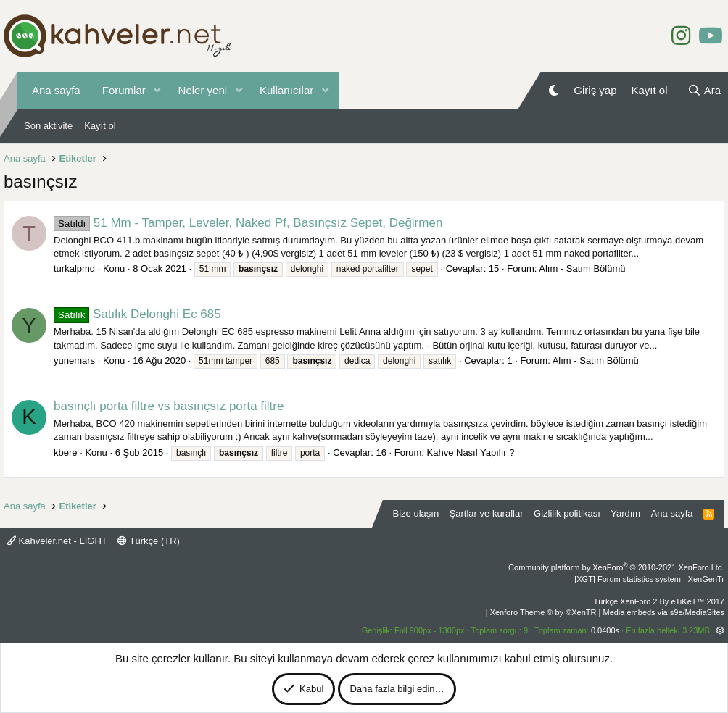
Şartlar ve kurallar (487, 513)
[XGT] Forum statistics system (649, 579)
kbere (66, 453)
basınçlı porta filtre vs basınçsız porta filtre (169, 406)
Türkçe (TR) (149, 541)
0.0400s (605, 630)
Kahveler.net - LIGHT (57, 541)
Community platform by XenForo (616, 567)
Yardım (625, 513)
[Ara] (704, 90)
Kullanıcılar (286, 90)
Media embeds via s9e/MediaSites (663, 612)
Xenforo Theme (543, 612)
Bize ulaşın (416, 513)
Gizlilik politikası (567, 513)
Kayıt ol (100, 126)
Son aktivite (48, 126)
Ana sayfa (56, 90)
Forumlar (124, 90)
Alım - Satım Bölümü (582, 268)
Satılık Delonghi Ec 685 (137, 314)
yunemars (74, 360)
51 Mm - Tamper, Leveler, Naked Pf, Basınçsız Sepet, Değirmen (248, 223)
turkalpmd (74, 268)
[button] (157, 90)
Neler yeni (203, 90)
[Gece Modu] (554, 90)
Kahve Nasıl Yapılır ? (471, 453)
